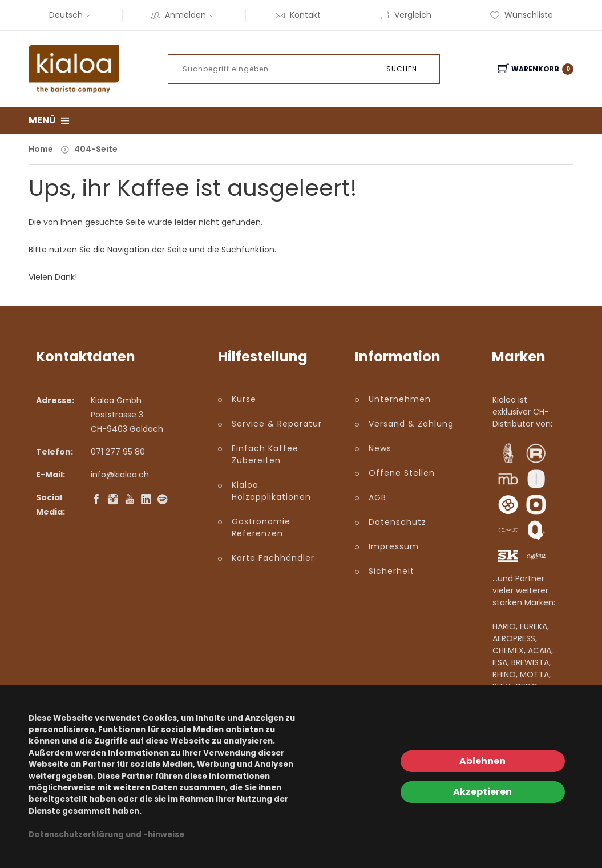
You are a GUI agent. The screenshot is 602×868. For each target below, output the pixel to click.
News (380, 448)
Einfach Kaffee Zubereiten (265, 454)
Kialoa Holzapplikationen (271, 491)
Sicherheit (391, 571)
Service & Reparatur (277, 424)
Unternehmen (400, 399)
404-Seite (96, 149)
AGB (377, 497)
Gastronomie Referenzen (261, 527)
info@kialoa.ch (120, 475)
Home (41, 149)
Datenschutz (397, 522)
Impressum (394, 546)
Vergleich (405, 15)
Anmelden (184, 15)
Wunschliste (521, 15)
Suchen (402, 69)
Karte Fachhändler (273, 558)
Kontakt (298, 15)
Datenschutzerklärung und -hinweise (106, 835)
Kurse (244, 399)
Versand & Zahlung (411, 424)
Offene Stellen (402, 473)
